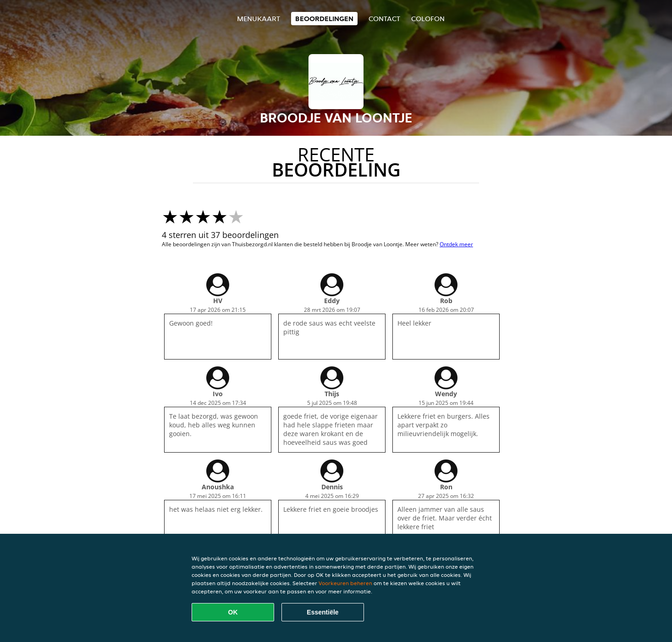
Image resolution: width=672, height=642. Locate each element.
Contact (384, 19)
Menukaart (259, 19)
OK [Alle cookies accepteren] (233, 612)
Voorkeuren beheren (345, 583)
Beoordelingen (324, 19)
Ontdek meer (456, 244)
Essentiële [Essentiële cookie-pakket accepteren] (322, 612)
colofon (428, 19)
